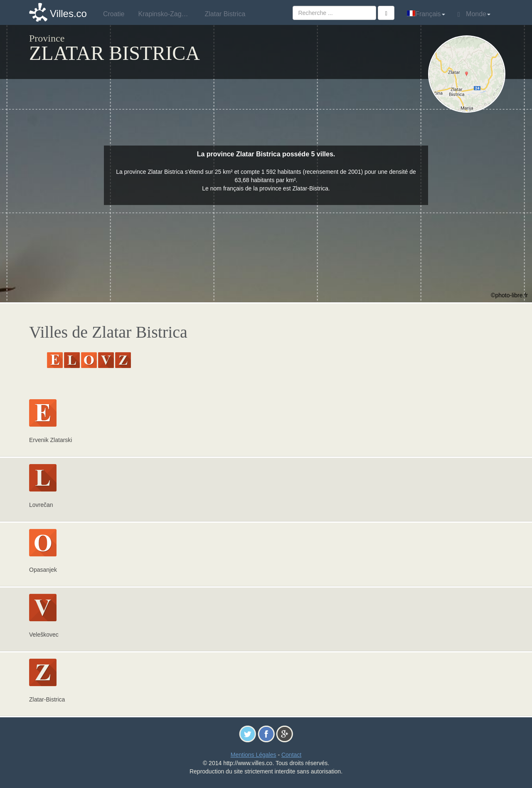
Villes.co (68, 14)
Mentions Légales (254, 755)
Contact (291, 755)
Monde (474, 14)
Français (426, 14)
